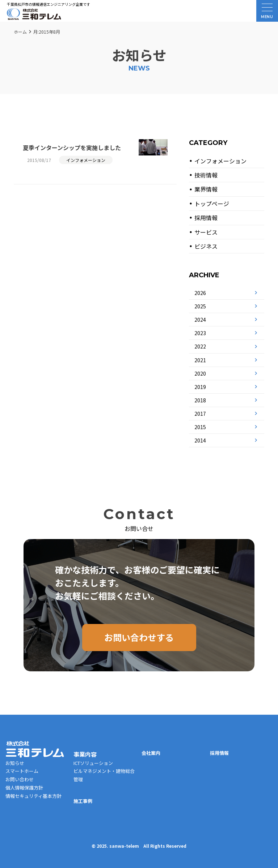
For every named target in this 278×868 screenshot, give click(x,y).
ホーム (20, 32)
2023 (200, 333)
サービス (206, 232)
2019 (200, 387)
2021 (200, 360)
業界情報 (206, 189)
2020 (200, 373)
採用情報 (206, 218)
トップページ (212, 204)
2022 (200, 346)
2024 (200, 320)
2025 (200, 306)
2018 (200, 400)
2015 (200, 427)
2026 (200, 293)
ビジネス (206, 246)
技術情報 (206, 175)
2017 (200, 414)
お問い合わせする (139, 637)
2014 (200, 440)
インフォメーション (220, 161)
